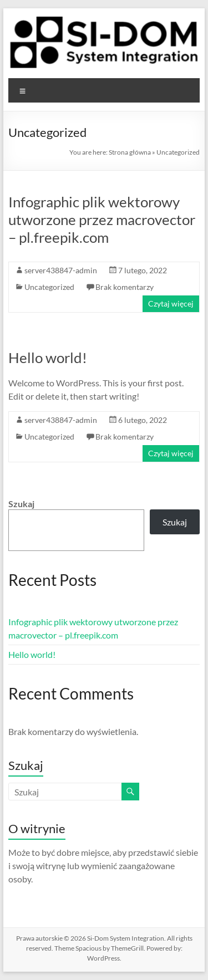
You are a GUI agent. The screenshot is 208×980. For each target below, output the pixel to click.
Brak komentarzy (125, 287)
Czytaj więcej (171, 303)
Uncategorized (49, 287)
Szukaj (21, 504)
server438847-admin (61, 270)
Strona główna (130, 152)
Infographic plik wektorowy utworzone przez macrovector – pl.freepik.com (102, 220)
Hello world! (48, 358)
